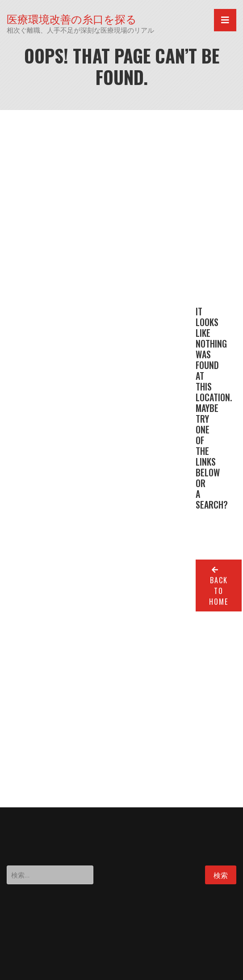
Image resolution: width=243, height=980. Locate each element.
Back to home (219, 587)
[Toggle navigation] (225, 20)
